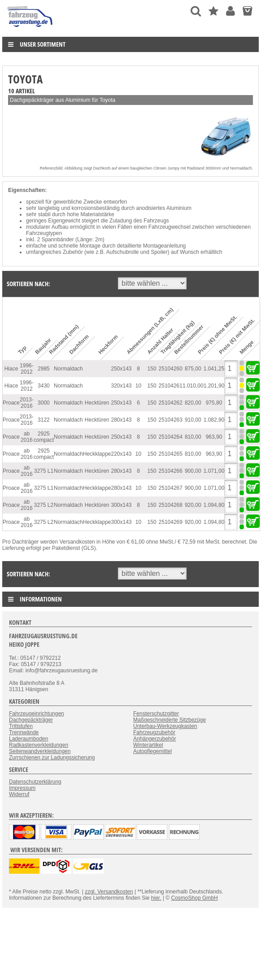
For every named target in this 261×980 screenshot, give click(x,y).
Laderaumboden (28, 739)
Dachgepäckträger (31, 720)
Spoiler (159, 252)
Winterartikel (148, 745)
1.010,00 (193, 386)
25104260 (171, 369)
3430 (44, 386)
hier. (156, 898)
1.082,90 (214, 420)
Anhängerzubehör (154, 739)
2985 (44, 369)
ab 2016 (27, 437)
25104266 (171, 471)
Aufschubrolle (123, 252)
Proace (11, 403)
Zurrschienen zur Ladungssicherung (52, 758)
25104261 (171, 386)
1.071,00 (214, 471)
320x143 (122, 386)
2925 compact (44, 437)
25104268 (171, 505)
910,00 (193, 420)
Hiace (11, 369)
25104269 (171, 522)
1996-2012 (27, 369)
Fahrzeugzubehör (154, 732)
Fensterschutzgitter (156, 714)
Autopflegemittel (152, 751)
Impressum (22, 788)
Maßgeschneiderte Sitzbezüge (170, 720)
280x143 (122, 420)
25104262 (171, 403)
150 (152, 369)
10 (138, 386)
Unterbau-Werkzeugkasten (165, 726)
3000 (44, 403)
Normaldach (68, 369)
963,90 (214, 437)
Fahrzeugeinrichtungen (37, 714)
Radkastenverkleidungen (39, 745)
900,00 (193, 471)
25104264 (171, 437)
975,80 (214, 403)
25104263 (171, 420)
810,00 (193, 437)
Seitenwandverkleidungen (40, 751)
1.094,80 (214, 505)
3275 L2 (44, 505)
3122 (44, 420)
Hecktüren (97, 403)
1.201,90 (214, 386)
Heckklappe (97, 454)
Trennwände (24, 732)
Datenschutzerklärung (35, 782)
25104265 (171, 454)
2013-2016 (27, 403)
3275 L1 (44, 471)
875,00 (193, 369)
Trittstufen (21, 726)
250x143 (122, 369)
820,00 (193, 403)
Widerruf (19, 794)
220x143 (122, 454)
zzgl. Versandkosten (109, 892)
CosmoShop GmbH (195, 898)
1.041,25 (214, 369)
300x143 (122, 505)
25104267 (171, 488)
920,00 (193, 505)
